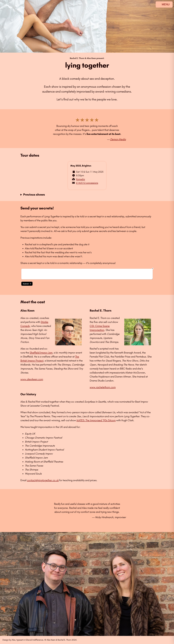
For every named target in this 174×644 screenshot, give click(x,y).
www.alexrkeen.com (32, 379)
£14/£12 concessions (87, 183)
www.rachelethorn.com (103, 387)
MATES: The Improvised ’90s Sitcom (96, 420)
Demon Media (118, 139)
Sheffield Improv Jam (41, 353)
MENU (164, 4)
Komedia (81, 179)
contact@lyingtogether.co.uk (43, 480)
